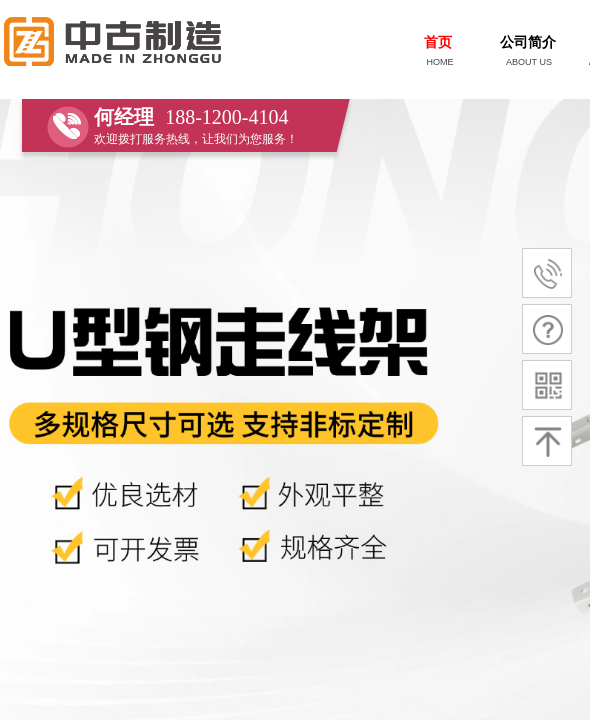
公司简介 (528, 42)
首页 (438, 42)
